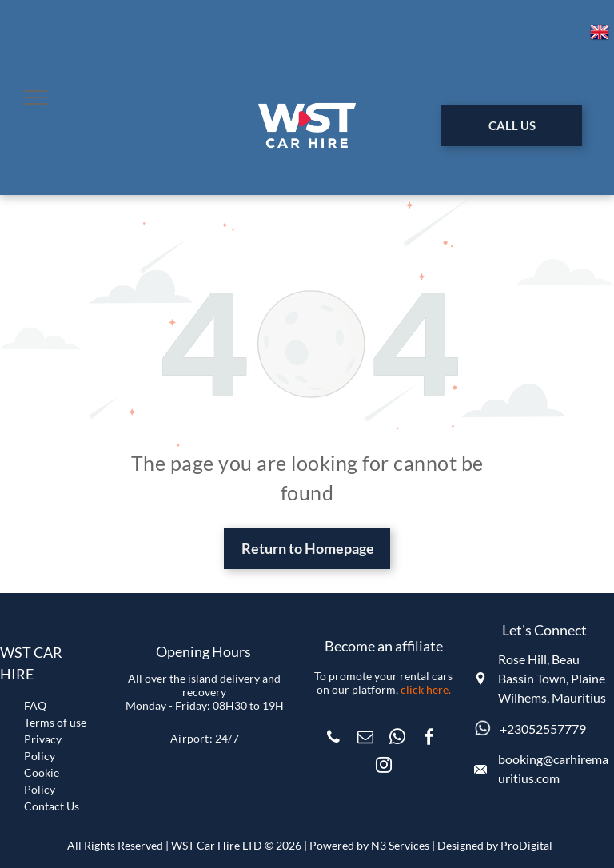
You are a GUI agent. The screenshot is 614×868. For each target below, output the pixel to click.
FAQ (35, 705)
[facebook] (429, 739)
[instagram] (384, 767)
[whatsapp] (397, 739)
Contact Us (52, 806)
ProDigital (526, 845)
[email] (365, 739)
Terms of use (55, 722)
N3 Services (400, 845)
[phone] (333, 739)
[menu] (35, 98)
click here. (426, 689)
